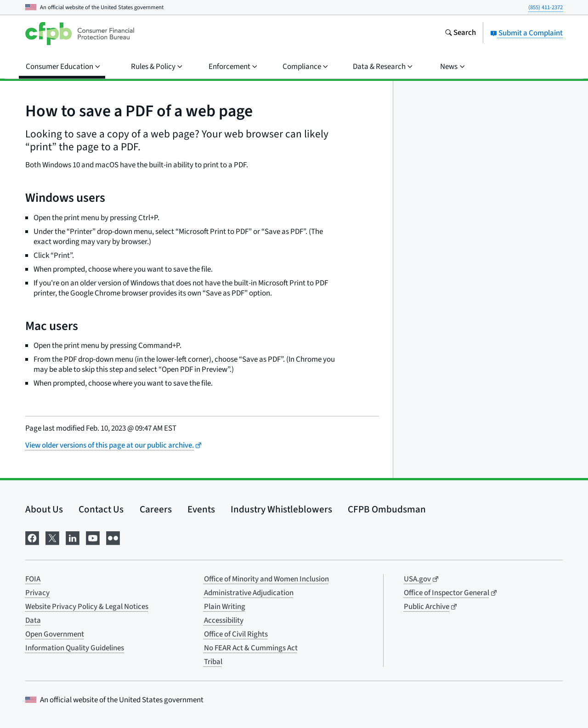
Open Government (55, 634)
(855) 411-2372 (546, 7)
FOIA (33, 579)
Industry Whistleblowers (281, 509)
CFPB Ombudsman (387, 509)
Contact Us (101, 509)
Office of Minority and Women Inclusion (266, 579)
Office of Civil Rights (236, 634)
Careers (156, 509)
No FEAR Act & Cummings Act (251, 648)
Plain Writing (225, 607)
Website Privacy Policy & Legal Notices (87, 607)
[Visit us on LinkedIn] (73, 537)
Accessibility (224, 620)
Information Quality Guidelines (75, 648)
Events (201, 509)
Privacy (37, 593)
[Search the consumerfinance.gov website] (460, 34)
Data (33, 620)
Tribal (213, 662)
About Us (44, 509)
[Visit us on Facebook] (32, 537)
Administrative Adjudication (249, 593)
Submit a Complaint (526, 33)
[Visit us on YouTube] (93, 537)
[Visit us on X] (52, 537)
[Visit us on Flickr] (113, 537)
